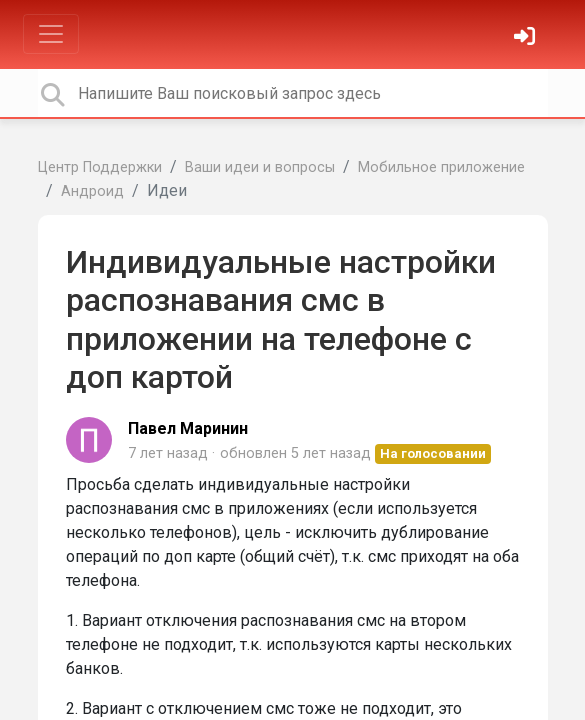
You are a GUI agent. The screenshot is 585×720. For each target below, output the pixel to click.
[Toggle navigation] (51, 34)
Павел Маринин (188, 428)
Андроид (92, 191)
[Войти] (527, 38)
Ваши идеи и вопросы (260, 167)
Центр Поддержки (100, 167)
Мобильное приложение (441, 167)
